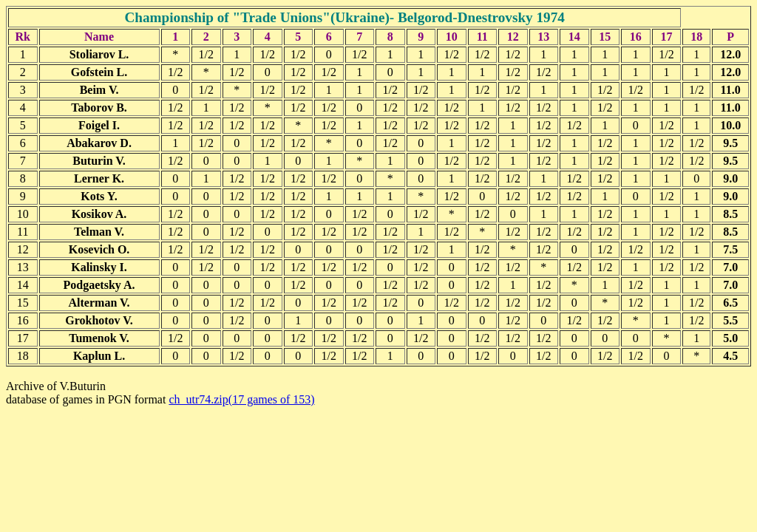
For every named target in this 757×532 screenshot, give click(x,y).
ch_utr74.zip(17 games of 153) (241, 399)
